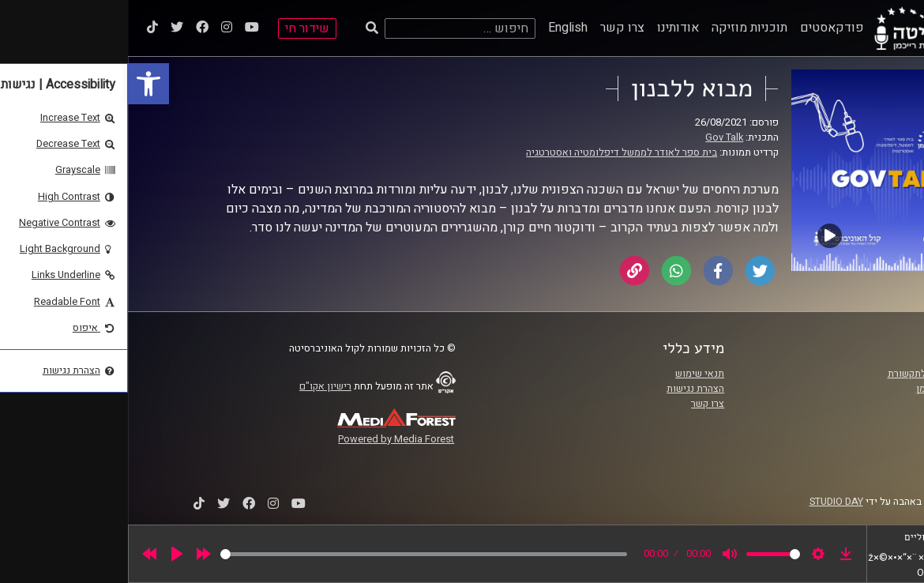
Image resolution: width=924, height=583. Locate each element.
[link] (21, 84)
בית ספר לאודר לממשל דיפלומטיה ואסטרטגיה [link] (494, 152)
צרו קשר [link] (494, 28)
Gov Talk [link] (596, 137)
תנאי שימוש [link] (572, 374)
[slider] (296, 554)
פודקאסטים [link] (704, 28)
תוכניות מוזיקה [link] (622, 28)
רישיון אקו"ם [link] (197, 386)
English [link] (440, 28)
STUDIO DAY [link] (708, 502)
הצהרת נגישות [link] (567, 389)
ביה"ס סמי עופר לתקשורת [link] (813, 374)
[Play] (49, 554)
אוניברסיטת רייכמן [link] (827, 389)
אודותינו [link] (550, 28)
